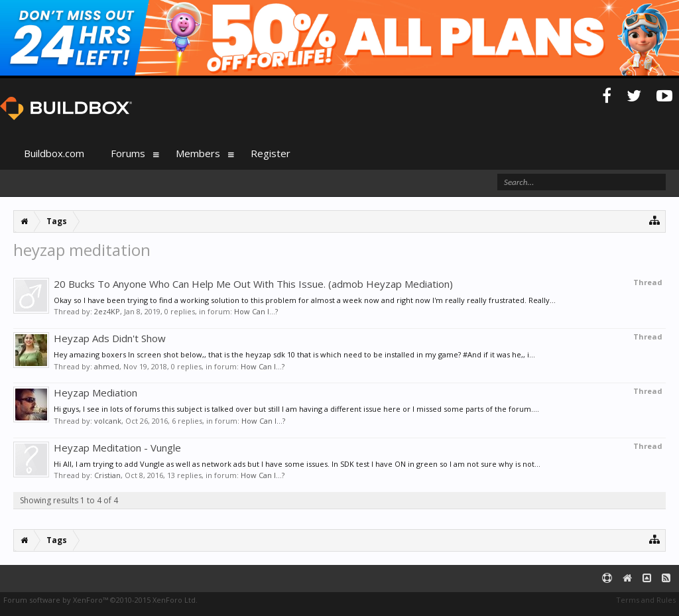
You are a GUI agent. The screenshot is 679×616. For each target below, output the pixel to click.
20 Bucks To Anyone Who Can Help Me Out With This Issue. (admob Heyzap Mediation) (253, 284)
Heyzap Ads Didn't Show (110, 338)
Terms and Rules (646, 600)
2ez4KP (107, 311)
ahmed (107, 366)
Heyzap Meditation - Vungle (117, 448)
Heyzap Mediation (95, 393)
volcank (108, 421)
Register (271, 153)
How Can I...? (256, 311)
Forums (128, 153)
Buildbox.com (54, 153)
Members (198, 153)
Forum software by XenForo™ (100, 600)
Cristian (107, 475)
